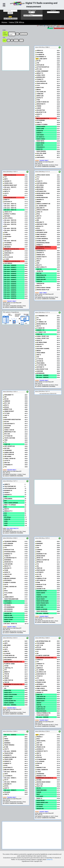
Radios (16, 40)
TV (12, 40)
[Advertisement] (16, 58)
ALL (5, 40)
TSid (17, 34)
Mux (9, 40)
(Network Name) (12, 34)
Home (4, 22)
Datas (21, 40)
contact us (49, 859)
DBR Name (5, 34)
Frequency (24, 34)
